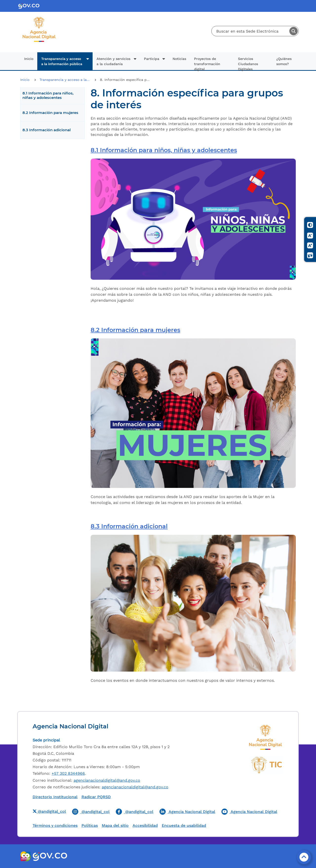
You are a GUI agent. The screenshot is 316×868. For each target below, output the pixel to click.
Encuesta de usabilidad (184, 825)
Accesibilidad (145, 825)
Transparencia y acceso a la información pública (62, 61)
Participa (152, 59)
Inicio (29, 59)
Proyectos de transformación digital (207, 63)
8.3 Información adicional (47, 130)
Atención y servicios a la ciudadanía (113, 61)
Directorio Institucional (55, 797)
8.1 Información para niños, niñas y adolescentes (48, 95)
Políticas (90, 825)
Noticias (179, 59)
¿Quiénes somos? (284, 61)
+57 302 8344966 (68, 773)
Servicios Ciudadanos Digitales (248, 63)
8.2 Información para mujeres (50, 113)
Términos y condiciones (55, 825)
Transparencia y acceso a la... (65, 80)
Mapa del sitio (115, 825)
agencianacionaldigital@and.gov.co (107, 780)
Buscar (294, 31)
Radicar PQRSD (96, 797)
